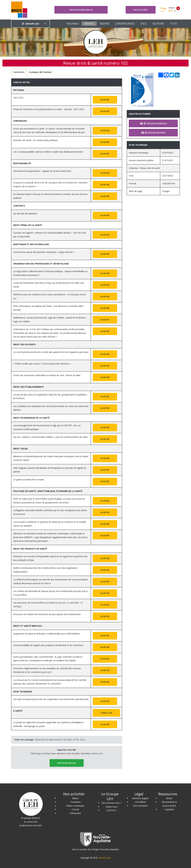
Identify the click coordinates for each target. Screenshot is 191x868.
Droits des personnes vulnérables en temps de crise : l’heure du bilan (47, 375)
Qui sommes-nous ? (111, 803)
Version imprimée (153, 133)
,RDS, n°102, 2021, (60, 740)
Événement (75, 813)
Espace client (141, 10)
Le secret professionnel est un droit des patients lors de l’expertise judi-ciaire (51, 352)
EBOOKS (105, 24)
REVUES (89, 24)
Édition (75, 798)
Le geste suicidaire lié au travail (29, 480)
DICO (144, 24)
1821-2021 (18, 98)
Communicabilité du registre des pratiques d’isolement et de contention (48, 645)
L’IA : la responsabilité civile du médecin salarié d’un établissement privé (48, 152)
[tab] (19, 72)
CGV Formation (140, 806)
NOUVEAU (73, 24)
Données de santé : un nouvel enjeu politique (35, 140)
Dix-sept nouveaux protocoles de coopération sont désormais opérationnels (51, 699)
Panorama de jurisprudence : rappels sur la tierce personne (42, 171)
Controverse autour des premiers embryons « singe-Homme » (44, 252)
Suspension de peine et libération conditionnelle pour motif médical (46, 634)
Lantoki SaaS (104, 858)
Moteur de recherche (81, 10)
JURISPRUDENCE (125, 24)
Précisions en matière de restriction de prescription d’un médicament (47, 614)
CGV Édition (140, 802)
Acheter (105, 100)
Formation (75, 802)
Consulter (106, 713)
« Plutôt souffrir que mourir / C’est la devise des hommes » (42, 364)
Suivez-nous (111, 807)
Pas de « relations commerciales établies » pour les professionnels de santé (50, 437)
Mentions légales (140, 798)
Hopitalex (169, 809)
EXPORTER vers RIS (67, 763)
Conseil (75, 809)
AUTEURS (158, 24)
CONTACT (112, 810)
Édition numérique (75, 806)
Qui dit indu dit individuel (25, 213)
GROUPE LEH (30, 24)
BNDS (169, 798)
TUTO (173, 24)
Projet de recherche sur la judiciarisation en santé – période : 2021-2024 (49, 109)
